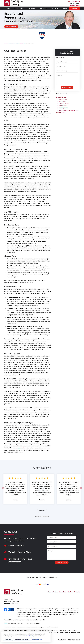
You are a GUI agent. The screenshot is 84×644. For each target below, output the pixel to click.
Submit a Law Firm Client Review (42, 516)
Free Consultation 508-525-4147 (62, 533)
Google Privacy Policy (36, 627)
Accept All (8, 639)
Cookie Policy (25, 623)
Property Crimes (64, 108)
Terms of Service (49, 627)
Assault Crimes (63, 99)
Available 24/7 (75, 5)
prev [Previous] (3, 489)
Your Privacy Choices (12, 623)
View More (42, 511)
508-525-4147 (75, 3)
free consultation (19, 448)
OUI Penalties (63, 106)
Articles (65, 8)
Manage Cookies (35, 623)
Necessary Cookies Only (22, 639)
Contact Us (74, 8)
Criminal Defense (21, 44)
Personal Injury (61, 112)
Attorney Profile (18, 8)
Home (8, 8)
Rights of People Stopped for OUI (68, 110)
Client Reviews (42, 468)
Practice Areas (31, 8)
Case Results (43, 8)
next (81, 489)
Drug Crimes (62, 101)
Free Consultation (74, 1)
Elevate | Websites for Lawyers (69, 640)
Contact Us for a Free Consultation (67, 52)
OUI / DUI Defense (64, 103)
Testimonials (55, 8)
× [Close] (49, 633)
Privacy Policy (63, 592)
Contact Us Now (11, 27)
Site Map (70, 592)
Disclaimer (55, 592)
